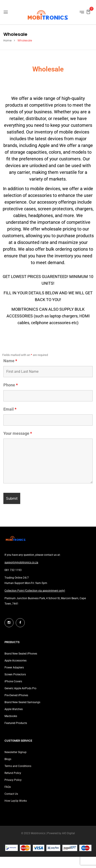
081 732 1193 (13, 570)
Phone (11, 385)
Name (10, 361)
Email (10, 409)
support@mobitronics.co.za (21, 562)
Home (7, 40)
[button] (88, 12)
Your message (18, 433)
